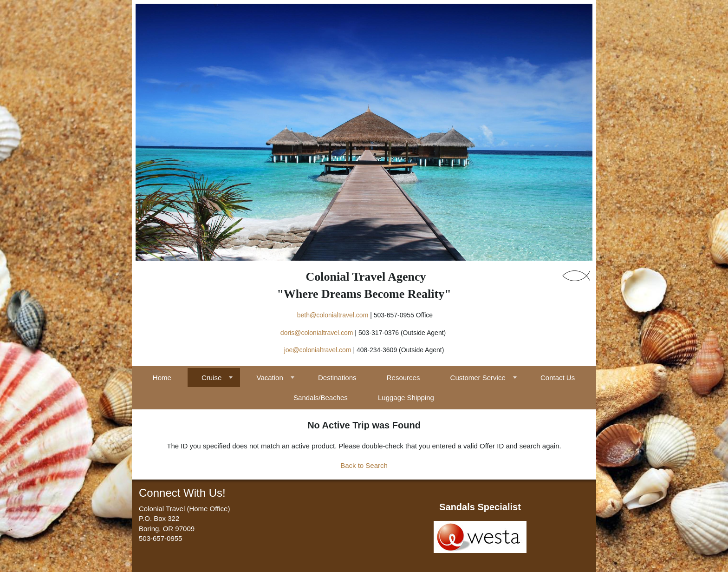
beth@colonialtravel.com (333, 315)
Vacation (270, 378)
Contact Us (558, 378)
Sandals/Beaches (321, 398)
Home (162, 378)
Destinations (337, 378)
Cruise (211, 378)
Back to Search (364, 465)
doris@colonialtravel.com (317, 333)
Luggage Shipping (406, 398)
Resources (403, 378)
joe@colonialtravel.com (318, 350)
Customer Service (478, 378)
